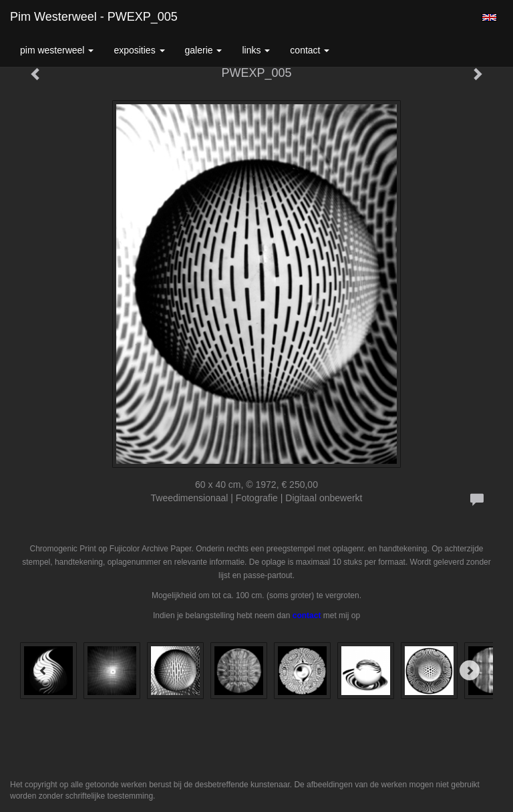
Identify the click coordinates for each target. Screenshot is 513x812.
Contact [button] (310, 50)
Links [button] (256, 50)
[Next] (470, 670)
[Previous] (43, 670)
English (489, 17)
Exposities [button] (139, 50)
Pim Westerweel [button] (57, 50)
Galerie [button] (204, 50)
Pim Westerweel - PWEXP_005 (94, 17)
